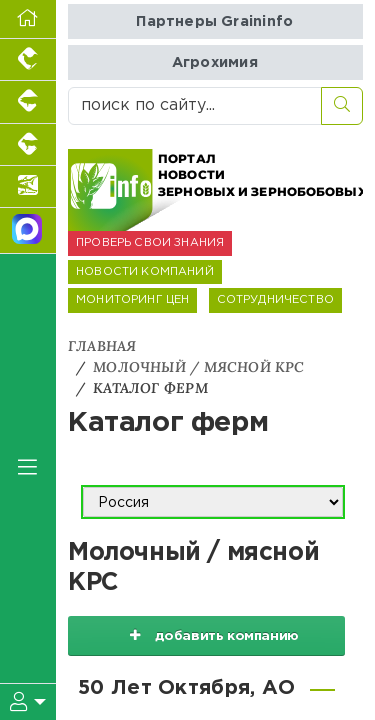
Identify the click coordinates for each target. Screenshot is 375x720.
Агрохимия (215, 62)
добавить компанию (207, 635)
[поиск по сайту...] (195, 106)
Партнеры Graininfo (214, 21)
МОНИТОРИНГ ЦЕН (132, 300)
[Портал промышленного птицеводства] (28, 60)
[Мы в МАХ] (28, 231)
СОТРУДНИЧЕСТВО (275, 300)
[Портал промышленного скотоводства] (28, 145)
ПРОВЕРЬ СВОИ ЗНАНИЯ (150, 243)
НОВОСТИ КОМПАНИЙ (145, 272)
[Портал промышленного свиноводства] (28, 102)
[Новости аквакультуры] (28, 187)
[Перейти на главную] (28, 19)
